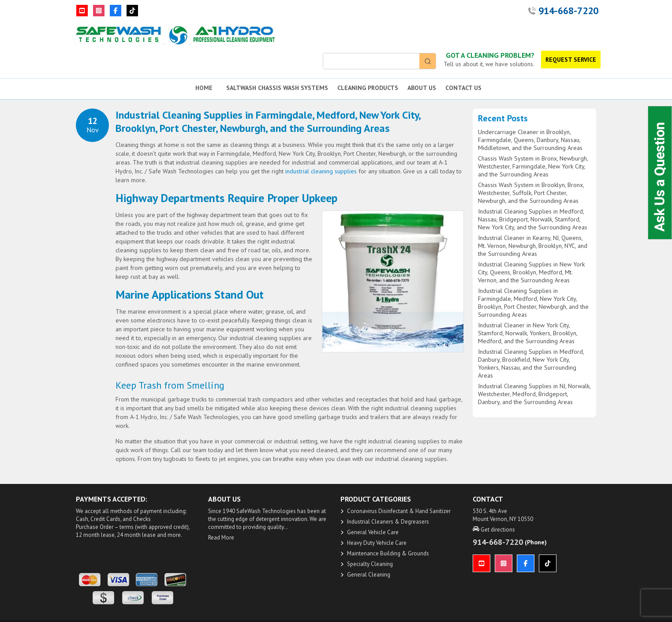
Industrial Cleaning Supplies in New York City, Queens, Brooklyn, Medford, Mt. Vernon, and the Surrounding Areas (531, 272)
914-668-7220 (568, 11)
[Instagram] (99, 11)
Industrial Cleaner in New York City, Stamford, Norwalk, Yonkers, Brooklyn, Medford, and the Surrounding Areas (528, 333)
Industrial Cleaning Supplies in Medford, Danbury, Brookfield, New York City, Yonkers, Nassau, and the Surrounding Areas (531, 363)
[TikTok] (132, 11)
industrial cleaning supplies (321, 171)
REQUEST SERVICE (571, 60)
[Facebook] (116, 11)
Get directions (494, 530)
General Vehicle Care (373, 532)
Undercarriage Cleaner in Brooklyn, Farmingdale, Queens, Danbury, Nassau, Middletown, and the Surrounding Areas (530, 140)
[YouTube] (82, 11)
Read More (221, 538)
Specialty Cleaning (370, 564)
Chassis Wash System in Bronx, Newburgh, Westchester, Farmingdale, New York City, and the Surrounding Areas (533, 166)
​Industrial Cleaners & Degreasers (388, 522)
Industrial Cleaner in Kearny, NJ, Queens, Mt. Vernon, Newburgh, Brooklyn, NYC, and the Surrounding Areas (533, 246)
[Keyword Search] (371, 61)
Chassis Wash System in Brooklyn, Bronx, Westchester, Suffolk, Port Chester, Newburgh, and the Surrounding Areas (531, 193)
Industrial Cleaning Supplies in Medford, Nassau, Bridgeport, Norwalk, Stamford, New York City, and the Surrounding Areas (533, 219)
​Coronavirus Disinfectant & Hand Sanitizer (399, 511)
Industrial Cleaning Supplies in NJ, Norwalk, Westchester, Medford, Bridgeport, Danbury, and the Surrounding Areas (534, 394)
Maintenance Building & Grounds (388, 553)
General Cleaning (369, 575)
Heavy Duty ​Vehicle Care (377, 543)
